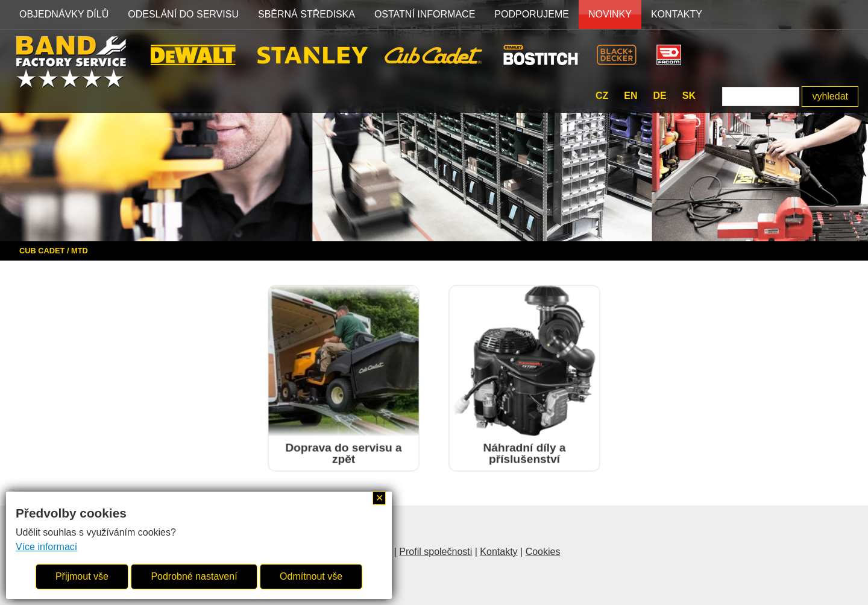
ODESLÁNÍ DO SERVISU (183, 14)
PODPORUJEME (532, 14)
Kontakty (677, 14)
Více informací (46, 547)
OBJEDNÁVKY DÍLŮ (64, 14)
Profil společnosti (436, 552)
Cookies (543, 552)
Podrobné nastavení (194, 576)
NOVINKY (610, 14)
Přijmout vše (82, 576)
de (659, 96)
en (631, 96)
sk (689, 96)
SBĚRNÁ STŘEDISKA (307, 14)
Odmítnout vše (311, 576)
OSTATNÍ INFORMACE (425, 14)
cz (602, 96)
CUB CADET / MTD (54, 251)
